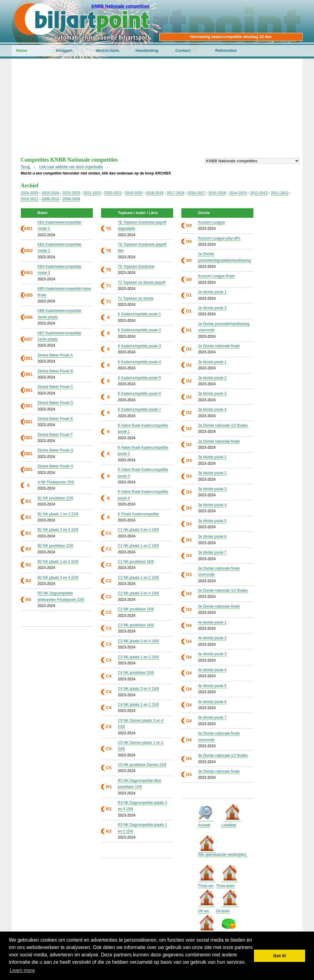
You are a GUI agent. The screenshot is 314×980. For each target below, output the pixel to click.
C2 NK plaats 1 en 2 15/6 (138, 578)
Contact (183, 50)
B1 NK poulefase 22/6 (56, 498)
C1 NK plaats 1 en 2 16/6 (138, 546)
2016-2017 (196, 193)
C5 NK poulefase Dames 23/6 (142, 765)
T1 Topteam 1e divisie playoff (142, 282)
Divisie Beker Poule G (56, 450)
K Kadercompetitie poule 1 (140, 314)
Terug (25, 167)
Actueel (204, 825)
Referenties (226, 50)
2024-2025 (30, 193)
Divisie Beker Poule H (55, 466)
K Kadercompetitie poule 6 (140, 394)
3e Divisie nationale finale (219, 606)
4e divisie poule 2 (212, 638)
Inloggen (64, 50)
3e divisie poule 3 (212, 489)
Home (22, 50)
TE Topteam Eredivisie (136, 267)
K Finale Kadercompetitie (138, 514)
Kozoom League (212, 222)
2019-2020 (134, 193)
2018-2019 (155, 193)
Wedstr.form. (108, 50)
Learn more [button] (22, 970)
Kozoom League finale (216, 276)
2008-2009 (71, 199)
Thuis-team (225, 886)
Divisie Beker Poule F (55, 435)
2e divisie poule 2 (212, 378)
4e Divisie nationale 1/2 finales (223, 755)
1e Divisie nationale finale (219, 346)
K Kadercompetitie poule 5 (140, 378)
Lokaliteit (229, 825)
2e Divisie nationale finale (219, 441)
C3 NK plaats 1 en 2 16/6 (138, 657)
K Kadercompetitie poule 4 (140, 362)
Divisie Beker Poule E (55, 419)
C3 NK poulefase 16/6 (136, 625)
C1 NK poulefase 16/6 (136, 562)
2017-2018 (175, 193)
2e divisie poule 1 (212, 362)
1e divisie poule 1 (212, 292)
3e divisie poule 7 (212, 552)
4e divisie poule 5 (212, 686)
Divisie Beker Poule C (55, 387)
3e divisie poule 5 (212, 521)
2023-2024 (50, 193)
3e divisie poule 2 (212, 473)
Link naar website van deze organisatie (71, 167)
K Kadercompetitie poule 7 (140, 409)
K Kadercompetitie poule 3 (140, 346)
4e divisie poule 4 (212, 670)
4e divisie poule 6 (212, 702)
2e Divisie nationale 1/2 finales (223, 425)
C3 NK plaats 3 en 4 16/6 (138, 641)
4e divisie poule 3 (212, 654)
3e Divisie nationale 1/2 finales (223, 590)
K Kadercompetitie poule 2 (140, 330)
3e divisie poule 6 (212, 536)
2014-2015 (238, 193)
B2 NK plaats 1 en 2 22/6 (58, 562)
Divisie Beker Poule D (55, 403)
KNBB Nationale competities (120, 6)
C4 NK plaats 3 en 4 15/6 (138, 689)
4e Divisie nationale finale (219, 771)
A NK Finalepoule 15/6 (56, 482)
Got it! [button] (280, 956)
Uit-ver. (204, 911)
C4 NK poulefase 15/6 (136, 673)
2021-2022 (92, 193)
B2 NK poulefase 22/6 (56, 546)
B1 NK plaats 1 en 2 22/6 (58, 514)
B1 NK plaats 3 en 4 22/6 (58, 530)
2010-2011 (30, 199)
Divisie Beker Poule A (55, 355)
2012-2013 (259, 193)
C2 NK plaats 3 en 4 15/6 (138, 593)
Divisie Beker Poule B (55, 371)
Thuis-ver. (206, 886)
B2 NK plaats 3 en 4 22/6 (58, 578)
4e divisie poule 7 (212, 717)
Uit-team (223, 911)
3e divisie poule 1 (212, 457)
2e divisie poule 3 (212, 394)
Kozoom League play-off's (219, 238)
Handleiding (147, 50)
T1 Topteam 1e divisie (136, 298)
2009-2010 (50, 199)
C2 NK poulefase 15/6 (136, 609)
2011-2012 (280, 193)
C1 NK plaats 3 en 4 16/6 (138, 530)
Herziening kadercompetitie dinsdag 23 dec (231, 37)
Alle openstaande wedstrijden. (223, 855)
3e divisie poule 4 (212, 505)
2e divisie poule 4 (212, 409)
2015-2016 (217, 193)
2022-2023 (71, 193)
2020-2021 (113, 193)
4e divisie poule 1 (212, 622)
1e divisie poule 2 (212, 308)
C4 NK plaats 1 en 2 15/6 (138, 705)
